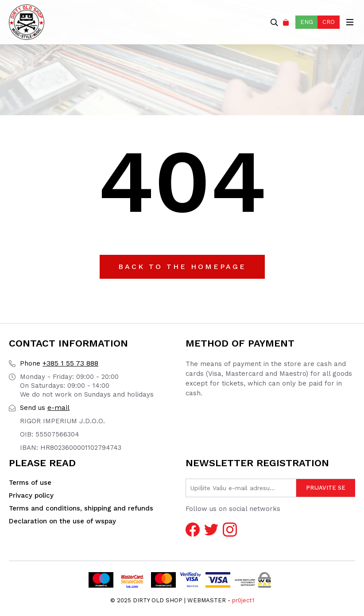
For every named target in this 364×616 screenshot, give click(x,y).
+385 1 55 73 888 (59, 363)
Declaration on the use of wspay (62, 521)
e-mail (45, 407)
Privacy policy (31, 495)
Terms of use (30, 483)
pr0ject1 (243, 600)
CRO (329, 22)
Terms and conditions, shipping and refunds (81, 508)
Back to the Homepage (182, 267)
